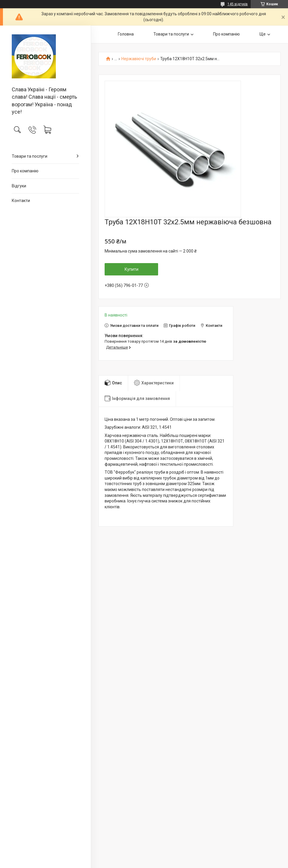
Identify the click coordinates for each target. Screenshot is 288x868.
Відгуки (19, 186)
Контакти (21, 201)
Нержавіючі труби (139, 59)
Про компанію (25, 171)
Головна (126, 34)
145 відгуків (238, 4)
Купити (132, 269)
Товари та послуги (30, 156)
